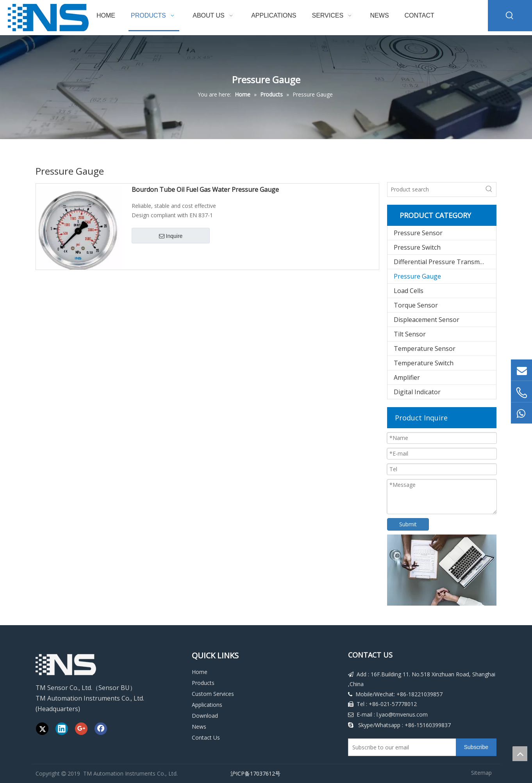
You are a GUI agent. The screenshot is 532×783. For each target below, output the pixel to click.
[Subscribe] (476, 747)
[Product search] (435, 189)
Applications (207, 705)
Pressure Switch (417, 247)
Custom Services (213, 694)
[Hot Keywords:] (510, 16)
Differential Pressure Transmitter (443, 262)
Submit (408, 524)
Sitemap (481, 773)
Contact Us (206, 737)
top (520, 754)
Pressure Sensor (418, 233)
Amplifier (407, 377)
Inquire (171, 236)
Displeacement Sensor (427, 320)
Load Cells (409, 291)
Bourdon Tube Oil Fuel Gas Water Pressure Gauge (205, 190)
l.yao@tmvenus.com (402, 714)
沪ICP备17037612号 (254, 773)
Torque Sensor (416, 305)
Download (205, 716)
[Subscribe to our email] (400, 747)
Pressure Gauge (417, 276)
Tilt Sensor (410, 334)
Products (203, 683)
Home (200, 672)
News (199, 727)
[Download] (442, 570)
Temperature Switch (424, 363)
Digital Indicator (417, 392)
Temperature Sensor (425, 349)
